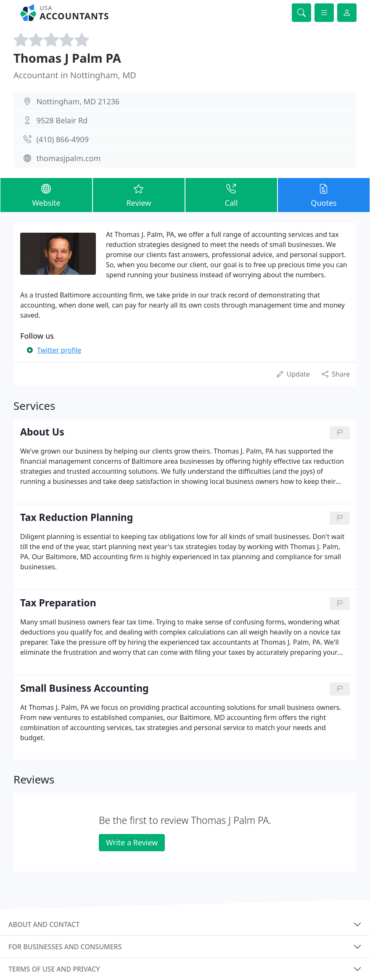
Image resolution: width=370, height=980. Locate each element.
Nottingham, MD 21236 (78, 101)
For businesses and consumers (65, 947)
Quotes (324, 195)
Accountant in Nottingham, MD (75, 75)
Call (231, 195)
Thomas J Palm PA (67, 58)
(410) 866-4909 (63, 139)
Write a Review (132, 842)
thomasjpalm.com (69, 158)
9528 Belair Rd (62, 120)
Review (139, 195)
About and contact (44, 924)
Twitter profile (59, 350)
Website (46, 195)
